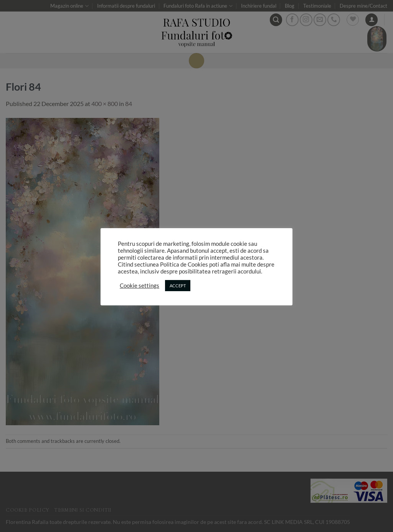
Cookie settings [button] (140, 286)
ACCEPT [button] (178, 286)
